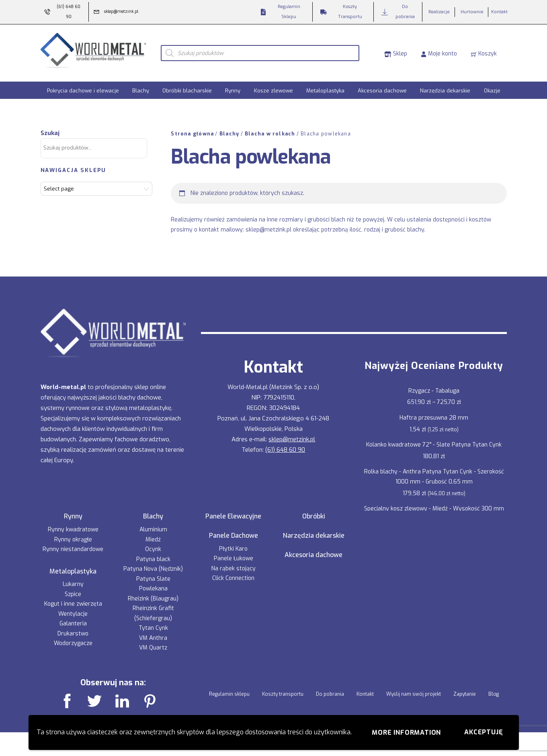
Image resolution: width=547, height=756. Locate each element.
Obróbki (314, 511)
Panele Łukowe (234, 553)
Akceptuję (483, 732)
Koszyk (484, 50)
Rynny (233, 85)
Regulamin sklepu (229, 688)
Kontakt (365, 688)
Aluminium (153, 524)
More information (406, 732)
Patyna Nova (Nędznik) (153, 564)
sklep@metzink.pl (268, 224)
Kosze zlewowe (273, 85)
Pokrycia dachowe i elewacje (83, 85)
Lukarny (73, 579)
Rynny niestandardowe (73, 544)
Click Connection (233, 573)
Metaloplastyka (325, 85)
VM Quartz (153, 642)
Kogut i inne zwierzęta (73, 599)
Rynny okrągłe (73, 534)
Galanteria (73, 618)
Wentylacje (73, 609)
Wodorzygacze (73, 638)
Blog (494, 688)
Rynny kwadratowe (73, 524)
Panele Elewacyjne (233, 511)
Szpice (73, 589)
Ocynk (153, 544)
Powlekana (153, 583)
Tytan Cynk (153, 623)
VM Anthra (153, 632)
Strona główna (192, 129)
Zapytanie (465, 688)
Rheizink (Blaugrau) (153, 593)
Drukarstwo (73, 628)
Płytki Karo (233, 544)
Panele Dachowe (234, 531)
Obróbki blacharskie (187, 85)
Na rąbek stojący (234, 563)
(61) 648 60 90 (285, 445)
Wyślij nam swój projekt (414, 688)
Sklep (396, 50)
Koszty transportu (283, 688)
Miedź (153, 534)
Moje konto (439, 50)
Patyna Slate (153, 573)
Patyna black (153, 554)
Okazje (492, 85)
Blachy (141, 85)
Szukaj (50, 128)
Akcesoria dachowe (382, 85)
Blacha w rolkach (270, 129)
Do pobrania (330, 688)
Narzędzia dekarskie (445, 85)
